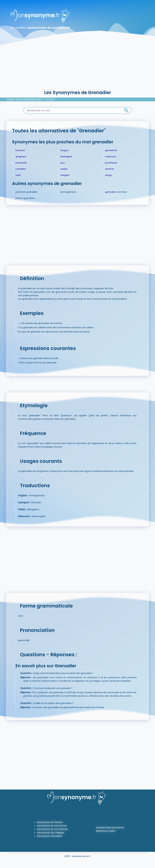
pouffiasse (111, 163)
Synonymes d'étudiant (50, 836)
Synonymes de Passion (50, 822)
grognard (21, 156)
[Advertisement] (77, 67)
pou (63, 163)
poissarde (21, 163)
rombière (21, 169)
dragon (64, 150)
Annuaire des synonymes (110, 827)
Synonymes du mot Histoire (52, 829)
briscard (20, 150)
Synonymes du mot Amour (52, 826)
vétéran (110, 169)
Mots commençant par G (29, 99)
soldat (64, 169)
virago (109, 175)
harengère (66, 156)
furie (18, 175)
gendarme (111, 150)
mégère (65, 175)
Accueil (11, 99)
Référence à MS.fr (106, 831)
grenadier (110, 192)
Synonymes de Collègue (51, 833)
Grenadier (50, 99)
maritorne (111, 156)
